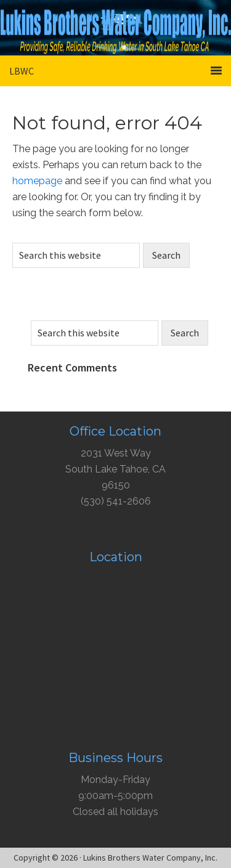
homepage (37, 181)
